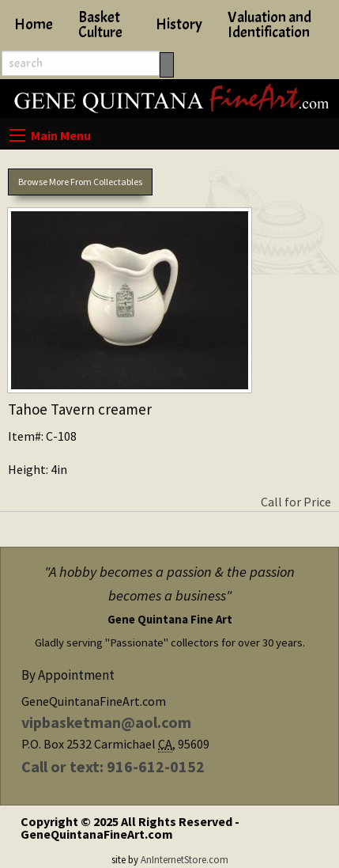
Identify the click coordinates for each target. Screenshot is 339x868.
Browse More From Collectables (80, 182)
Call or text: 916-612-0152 (113, 766)
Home (34, 25)
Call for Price (296, 502)
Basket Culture (100, 25)
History (179, 25)
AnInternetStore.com (185, 859)
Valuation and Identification (269, 25)
